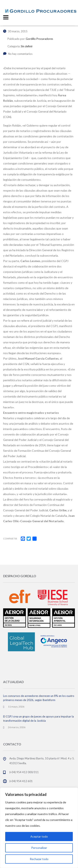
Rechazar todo (39, 859)
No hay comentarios (18, 54)
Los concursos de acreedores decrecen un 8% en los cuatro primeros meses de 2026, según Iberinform (39, 698)
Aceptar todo (39, 836)
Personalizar (39, 848)
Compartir (10, 539)
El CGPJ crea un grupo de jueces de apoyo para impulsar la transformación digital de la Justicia (38, 719)
